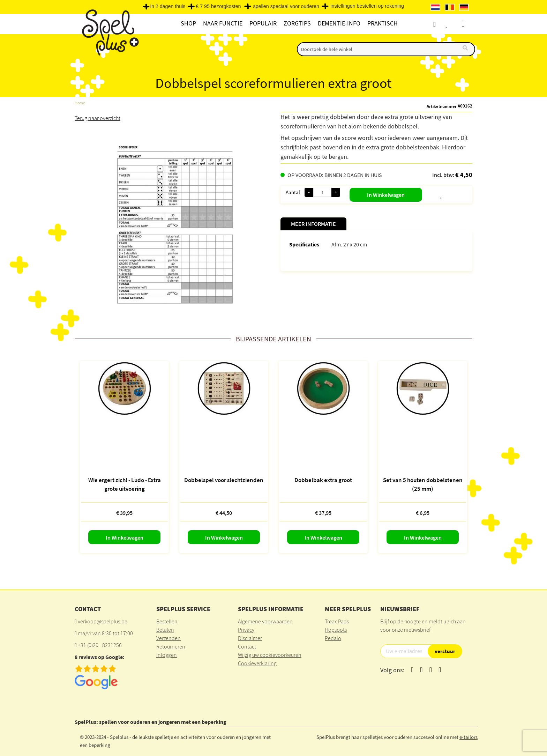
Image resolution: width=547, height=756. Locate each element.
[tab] (313, 224)
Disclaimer (250, 638)
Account (441, 24)
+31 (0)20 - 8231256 (100, 645)
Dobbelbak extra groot (323, 480)
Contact (247, 646)
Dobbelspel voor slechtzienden (224, 480)
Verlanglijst (454, 24)
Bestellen (167, 621)
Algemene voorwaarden (265, 621)
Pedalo (333, 638)
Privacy (246, 630)
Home (80, 103)
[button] (424, 193)
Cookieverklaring (257, 663)
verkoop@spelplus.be (103, 621)
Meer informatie (313, 224)
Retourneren (171, 646)
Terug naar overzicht (98, 118)
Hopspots (336, 630)
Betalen (165, 630)
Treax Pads (337, 621)
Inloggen (167, 655)
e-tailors (469, 737)
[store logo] (109, 32)
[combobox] (386, 49)
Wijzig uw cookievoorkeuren (270, 655)
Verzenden (168, 638)
